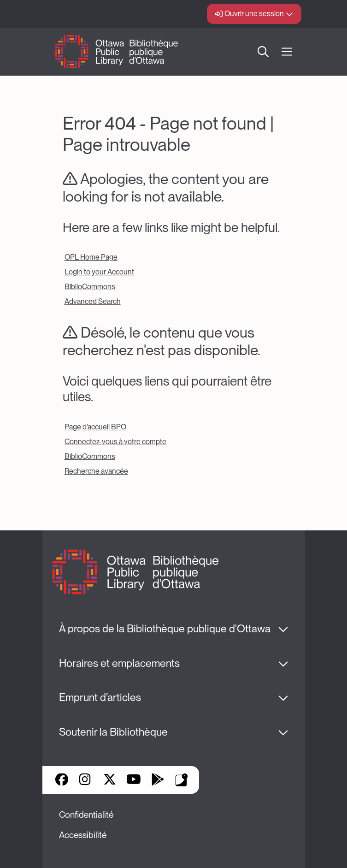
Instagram (86, 780)
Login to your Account (99, 272)
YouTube (133, 780)
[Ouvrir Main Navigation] (287, 52)
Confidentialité (86, 815)
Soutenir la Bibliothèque (113, 732)
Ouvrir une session (254, 14)
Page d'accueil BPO (95, 427)
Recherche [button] (263, 52)
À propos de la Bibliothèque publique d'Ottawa (165, 629)
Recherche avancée (96, 471)
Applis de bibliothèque (182, 780)
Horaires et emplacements (119, 663)
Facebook (62, 780)
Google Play (158, 780)
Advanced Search (93, 301)
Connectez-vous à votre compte (115, 442)
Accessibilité (83, 835)
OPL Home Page (91, 257)
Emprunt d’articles (100, 697)
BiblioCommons (90, 287)
